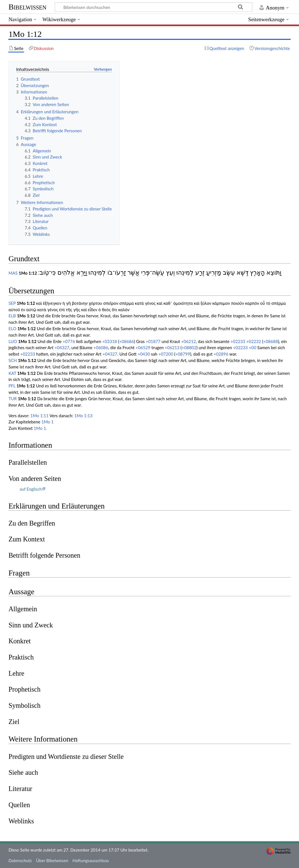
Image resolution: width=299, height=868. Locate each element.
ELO (12, 329)
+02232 (254, 341)
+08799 (183, 354)
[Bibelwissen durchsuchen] (154, 7)
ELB (12, 316)
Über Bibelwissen (52, 860)
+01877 (153, 341)
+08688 (271, 341)
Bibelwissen (27, 7)
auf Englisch (31, 489)
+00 (252, 347)
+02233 (238, 341)
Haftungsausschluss (91, 860)
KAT (12, 373)
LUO (13, 341)
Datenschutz (20, 860)
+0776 (69, 341)
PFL (12, 386)
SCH (13, 360)
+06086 (101, 347)
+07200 (166, 354)
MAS (13, 273)
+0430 (144, 354)
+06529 (143, 347)
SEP (12, 303)
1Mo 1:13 (83, 416)
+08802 (189, 347)
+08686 (126, 341)
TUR (13, 399)
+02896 (221, 354)
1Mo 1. (40, 428)
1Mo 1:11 (39, 416)
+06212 (188, 341)
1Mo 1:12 (28, 273)
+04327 (62, 347)
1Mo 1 (47, 422)
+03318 (109, 341)
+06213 (172, 347)
